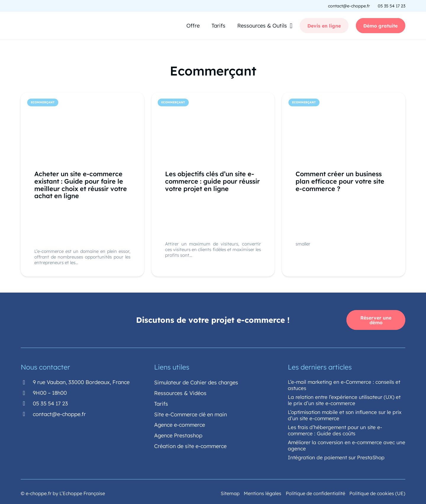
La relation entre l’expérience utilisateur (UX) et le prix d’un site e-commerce (344, 399)
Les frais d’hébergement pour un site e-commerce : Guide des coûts (335, 429)
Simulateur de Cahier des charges (196, 382)
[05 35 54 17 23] (27, 403)
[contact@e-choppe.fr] (27, 413)
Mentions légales (263, 492)
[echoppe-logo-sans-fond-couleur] (50, 26)
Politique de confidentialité (316, 492)
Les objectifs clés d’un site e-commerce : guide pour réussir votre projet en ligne (212, 181)
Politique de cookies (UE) (377, 492)
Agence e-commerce (180, 424)
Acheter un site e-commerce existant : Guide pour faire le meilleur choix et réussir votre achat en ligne (81, 184)
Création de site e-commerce (190, 446)
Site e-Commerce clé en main (191, 414)
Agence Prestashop (178, 435)
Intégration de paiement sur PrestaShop (336, 456)
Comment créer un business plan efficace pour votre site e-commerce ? (340, 181)
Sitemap (230, 492)
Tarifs (161, 403)
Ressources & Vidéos (180, 392)
